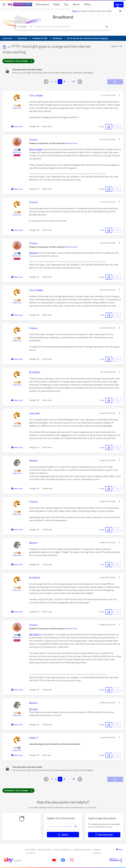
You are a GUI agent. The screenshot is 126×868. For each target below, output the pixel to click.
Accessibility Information (82, 850)
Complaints (97, 850)
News (57, 4)
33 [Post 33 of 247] (34, 277)
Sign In (119, 5)
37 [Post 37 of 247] (34, 447)
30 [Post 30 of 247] (34, 126)
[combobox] (68, 27)
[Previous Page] (46, 82)
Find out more (71, 143)
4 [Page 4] (64, 82)
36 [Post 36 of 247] (34, 400)
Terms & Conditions (45, 850)
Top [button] (120, 849)
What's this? (17, 108)
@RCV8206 (34, 635)
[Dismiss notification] (120, 11)
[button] (119, 95)
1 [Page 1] (52, 82)
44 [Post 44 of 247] (34, 755)
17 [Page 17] (74, 82)
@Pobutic (34, 253)
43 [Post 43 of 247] (34, 725)
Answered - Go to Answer (18, 61)
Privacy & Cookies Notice (63, 850)
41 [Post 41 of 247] (34, 612)
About (76, 4)
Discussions (42, 4)
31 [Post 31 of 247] (33, 189)
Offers (87, 4)
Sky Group (97, 853)
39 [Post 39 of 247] (34, 530)
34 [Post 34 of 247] (34, 315)
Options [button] (115, 46)
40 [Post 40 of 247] (34, 565)
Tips (66, 4)
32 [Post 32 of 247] (34, 230)
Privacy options (31, 850)
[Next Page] (80, 82)
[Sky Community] (20, 4)
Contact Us (30, 853)
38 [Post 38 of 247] (34, 489)
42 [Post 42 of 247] (34, 690)
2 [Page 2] (56, 82)
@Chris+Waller (36, 149)
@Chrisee (33, 709)
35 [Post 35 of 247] (34, 359)
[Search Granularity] (25, 27)
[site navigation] (4, 4)
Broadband (63, 17)
